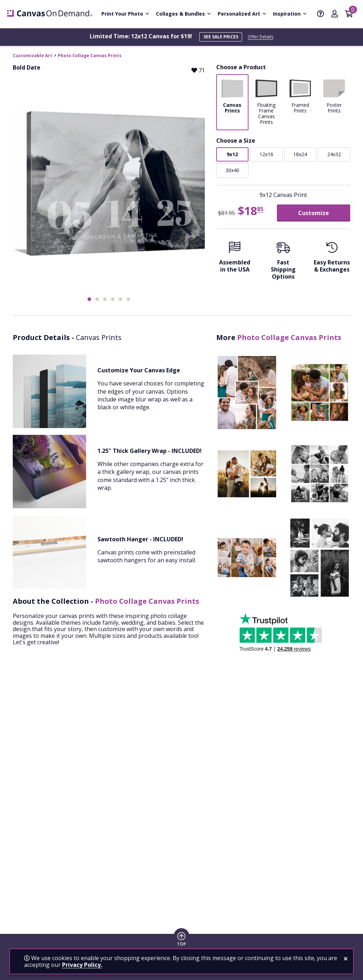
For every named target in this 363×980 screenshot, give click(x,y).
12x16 (266, 154)
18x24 (300, 154)
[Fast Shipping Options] (283, 263)
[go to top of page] (181, 939)
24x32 (334, 154)
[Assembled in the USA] (235, 259)
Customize (314, 213)
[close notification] (346, 959)
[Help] (320, 14)
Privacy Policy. (82, 965)
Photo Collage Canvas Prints (90, 56)
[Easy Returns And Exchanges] (332, 259)
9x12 (232, 154)
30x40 (232, 170)
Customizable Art (32, 56)
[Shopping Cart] (349, 14)
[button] (89, 299)
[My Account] (335, 14)
